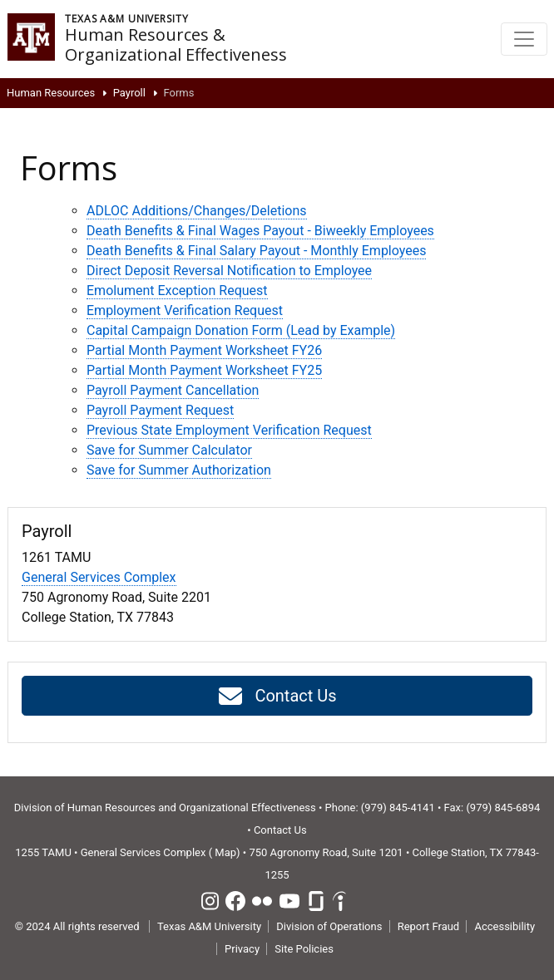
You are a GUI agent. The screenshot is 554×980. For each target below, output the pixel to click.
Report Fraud (429, 926)
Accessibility (505, 926)
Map (225, 852)
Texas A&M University (209, 926)
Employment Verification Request (185, 310)
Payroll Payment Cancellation (173, 390)
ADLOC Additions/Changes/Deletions (197, 211)
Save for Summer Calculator (169, 450)
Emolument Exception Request (177, 291)
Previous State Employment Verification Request (229, 430)
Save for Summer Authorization (179, 470)
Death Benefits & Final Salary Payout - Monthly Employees (256, 251)
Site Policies (304, 949)
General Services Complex (99, 577)
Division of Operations (329, 926)
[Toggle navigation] (524, 39)
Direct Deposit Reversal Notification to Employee (229, 271)
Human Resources (51, 93)
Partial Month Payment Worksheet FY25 (204, 370)
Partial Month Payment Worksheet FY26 (204, 350)
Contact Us (280, 830)
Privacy (242, 949)
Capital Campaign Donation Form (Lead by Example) (241, 330)
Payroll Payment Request (160, 410)
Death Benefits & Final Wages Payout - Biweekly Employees (260, 231)
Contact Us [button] (277, 697)
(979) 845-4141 (398, 808)
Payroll (129, 93)
